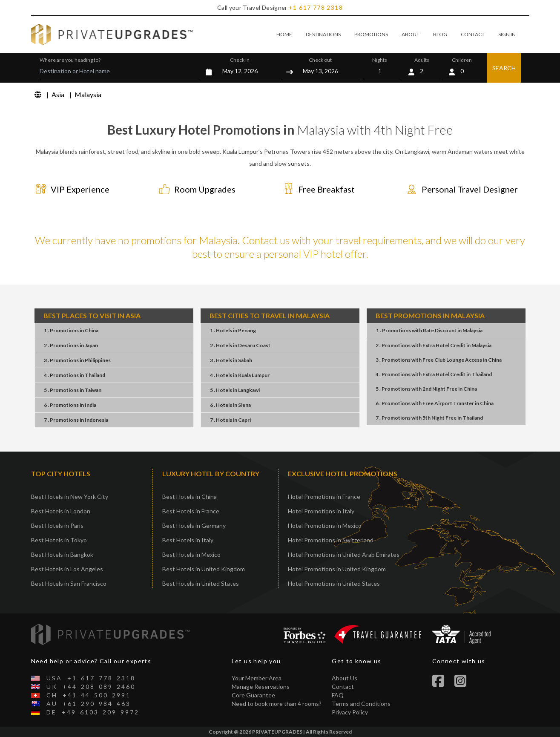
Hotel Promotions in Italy (321, 511)
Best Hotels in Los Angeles (67, 569)
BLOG (440, 34)
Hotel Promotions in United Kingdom (337, 569)
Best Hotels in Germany (194, 525)
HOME (284, 34)
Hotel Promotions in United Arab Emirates (344, 554)
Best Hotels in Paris (57, 525)
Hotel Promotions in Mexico (325, 525)
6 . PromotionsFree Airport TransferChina (435, 403)
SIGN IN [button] (507, 34)
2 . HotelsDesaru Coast (240, 345)
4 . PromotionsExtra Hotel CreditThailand (434, 374)
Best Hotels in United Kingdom (204, 569)
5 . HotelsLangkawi (235, 390)
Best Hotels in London (61, 511)
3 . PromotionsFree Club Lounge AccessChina (439, 360)
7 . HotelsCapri (230, 420)
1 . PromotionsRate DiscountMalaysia (429, 330)
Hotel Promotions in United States (334, 583)
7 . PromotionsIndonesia (76, 420)
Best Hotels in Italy (188, 540)
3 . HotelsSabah (231, 360)
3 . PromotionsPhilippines (77, 360)
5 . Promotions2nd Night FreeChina (426, 389)
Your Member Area (257, 678)
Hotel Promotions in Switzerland (331, 540)
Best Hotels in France (191, 511)
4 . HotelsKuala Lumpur (240, 375)
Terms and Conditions (361, 704)
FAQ (338, 695)
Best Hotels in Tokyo (59, 540)
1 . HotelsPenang (233, 330)
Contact (343, 687)
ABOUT (411, 34)
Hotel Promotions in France (324, 497)
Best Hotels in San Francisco (69, 583)
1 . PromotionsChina (71, 330)
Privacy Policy (350, 712)
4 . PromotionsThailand (75, 375)
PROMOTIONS (371, 34)
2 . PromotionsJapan (71, 345)
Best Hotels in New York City (70, 497)
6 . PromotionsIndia (70, 405)
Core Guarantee (253, 695)
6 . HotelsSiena (230, 405)
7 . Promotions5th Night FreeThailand (429, 418)
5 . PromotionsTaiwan (73, 390)
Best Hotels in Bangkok (62, 554)
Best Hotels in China (190, 497)
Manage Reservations (261, 687)
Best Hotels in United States (201, 583)
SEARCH (504, 68)
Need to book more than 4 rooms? (277, 704)
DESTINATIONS (323, 34)
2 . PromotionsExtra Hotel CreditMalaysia (434, 345)
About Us (345, 678)
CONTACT (473, 34)
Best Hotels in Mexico (191, 554)
